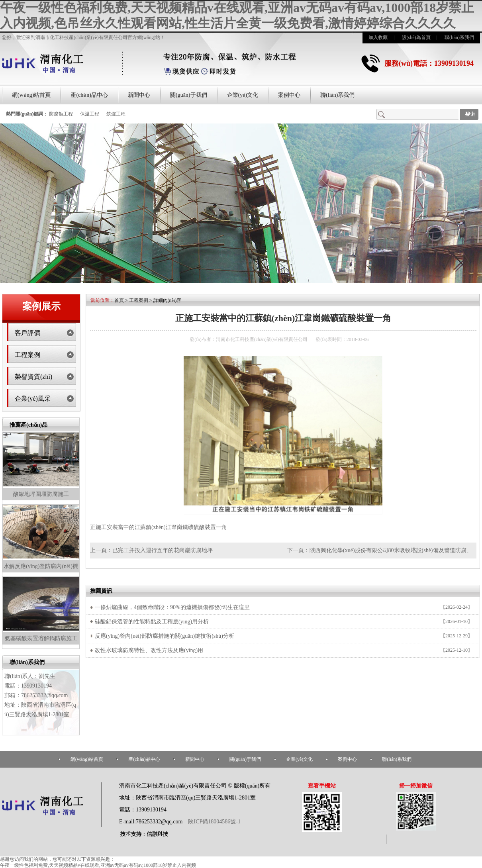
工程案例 (27, 355)
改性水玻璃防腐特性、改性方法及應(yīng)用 (149, 650)
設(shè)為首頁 (416, 37)
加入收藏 (378, 37)
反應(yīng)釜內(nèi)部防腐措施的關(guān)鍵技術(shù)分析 (165, 636)
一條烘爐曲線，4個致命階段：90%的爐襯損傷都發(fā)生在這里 (172, 607)
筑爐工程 (116, 114)
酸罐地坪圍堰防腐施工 (41, 494)
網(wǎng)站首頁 (31, 95)
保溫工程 (90, 114)
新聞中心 (139, 95)
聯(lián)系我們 (459, 37)
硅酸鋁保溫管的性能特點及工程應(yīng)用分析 (152, 622)
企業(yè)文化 (243, 95)
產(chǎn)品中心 (89, 95)
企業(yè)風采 (33, 399)
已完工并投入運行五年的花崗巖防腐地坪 (163, 550)
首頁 (119, 300)
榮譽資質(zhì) (33, 377)
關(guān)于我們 (189, 95)
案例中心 (289, 95)
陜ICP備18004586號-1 (214, 822)
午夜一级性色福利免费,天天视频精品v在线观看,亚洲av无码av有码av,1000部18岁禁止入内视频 (98, 865)
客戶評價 (27, 333)
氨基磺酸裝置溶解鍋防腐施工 (41, 638)
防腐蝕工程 (61, 114)
